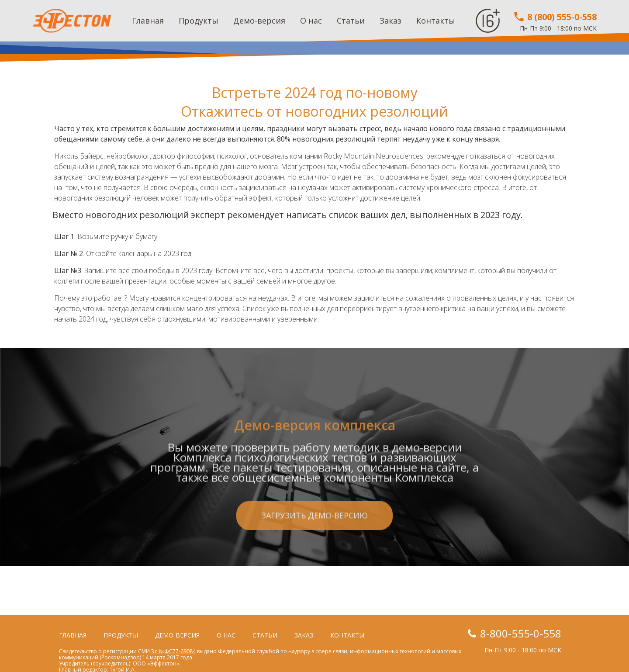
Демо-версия (259, 21)
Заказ (391, 21)
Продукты (199, 21)
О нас (311, 21)
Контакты (436, 21)
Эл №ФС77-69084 (173, 651)
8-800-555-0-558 (521, 633)
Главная (148, 21)
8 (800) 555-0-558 (555, 17)
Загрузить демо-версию (314, 558)
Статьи (351, 21)
